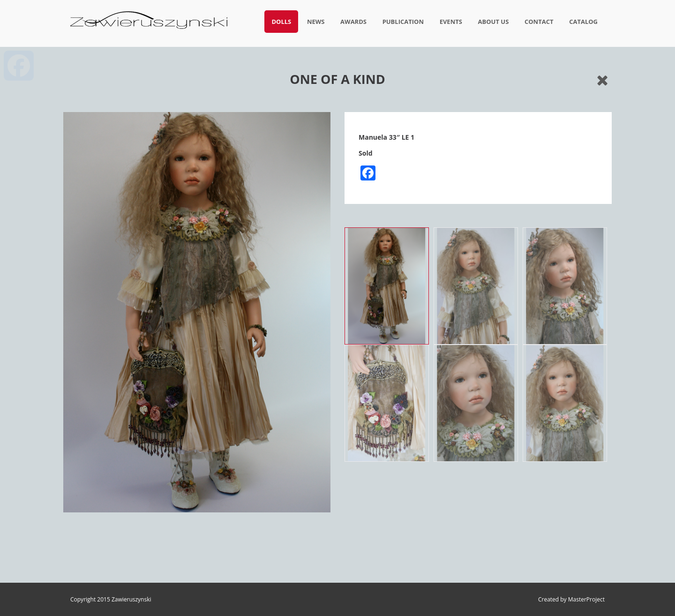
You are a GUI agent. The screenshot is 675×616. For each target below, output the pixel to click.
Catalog (583, 22)
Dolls (281, 22)
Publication (403, 22)
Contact (539, 22)
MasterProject (586, 599)
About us (494, 22)
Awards (353, 22)
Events (451, 22)
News (316, 22)
